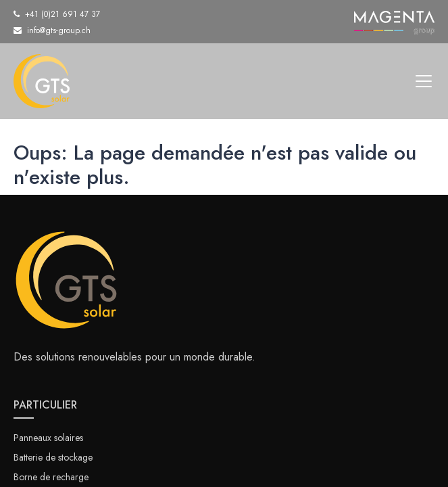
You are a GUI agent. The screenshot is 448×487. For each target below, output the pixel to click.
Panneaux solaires (48, 438)
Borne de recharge (51, 477)
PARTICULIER (45, 405)
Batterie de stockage (53, 457)
